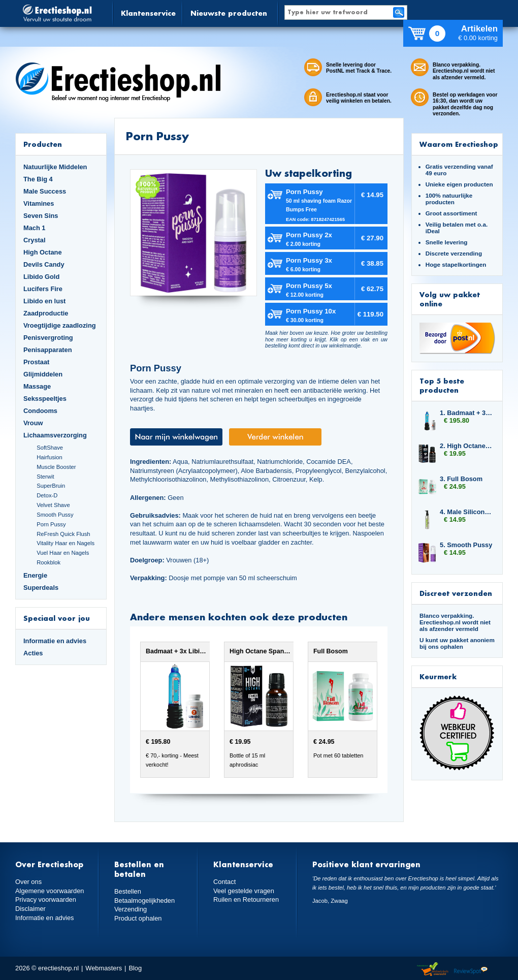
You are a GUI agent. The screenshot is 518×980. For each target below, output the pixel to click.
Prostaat (36, 362)
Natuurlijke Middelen (55, 167)
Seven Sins (41, 216)
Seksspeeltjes (45, 399)
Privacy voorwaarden (46, 899)
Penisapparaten (48, 350)
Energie (35, 575)
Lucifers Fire (43, 289)
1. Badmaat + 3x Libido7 (466, 413)
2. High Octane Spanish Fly (466, 446)
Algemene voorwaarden (50, 891)
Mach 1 (35, 228)
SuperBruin (51, 486)
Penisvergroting (48, 338)
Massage (37, 386)
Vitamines (39, 203)
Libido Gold (41, 277)
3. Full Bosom (461, 479)
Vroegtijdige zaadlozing (60, 325)
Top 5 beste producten (442, 385)
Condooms (40, 411)
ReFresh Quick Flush (63, 534)
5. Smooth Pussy (466, 545)
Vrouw (33, 423)
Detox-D (47, 495)
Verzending (131, 909)
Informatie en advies (55, 641)
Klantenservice (148, 13)
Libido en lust (44, 301)
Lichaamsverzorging (55, 435)
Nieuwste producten (229, 13)
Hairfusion (50, 457)
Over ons (28, 882)
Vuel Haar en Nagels (63, 553)
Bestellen (128, 891)
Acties (33, 653)
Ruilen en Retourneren (246, 899)
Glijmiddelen (43, 374)
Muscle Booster (56, 467)
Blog (135, 968)
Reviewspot (471, 970)
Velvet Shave (53, 505)
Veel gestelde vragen (244, 891)
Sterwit (45, 477)
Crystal (35, 240)
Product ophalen (138, 918)
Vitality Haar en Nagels (66, 543)
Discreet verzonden (456, 593)
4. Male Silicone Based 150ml (466, 512)
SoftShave (50, 448)
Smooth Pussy (55, 515)
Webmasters (104, 968)
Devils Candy (44, 264)
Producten (43, 144)
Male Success (45, 191)
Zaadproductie (46, 313)
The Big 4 (38, 179)
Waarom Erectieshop (459, 144)
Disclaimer (30, 909)
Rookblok (48, 562)
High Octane (43, 252)
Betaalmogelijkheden (144, 900)
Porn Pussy (51, 524)
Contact (224, 882)
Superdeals (41, 588)
